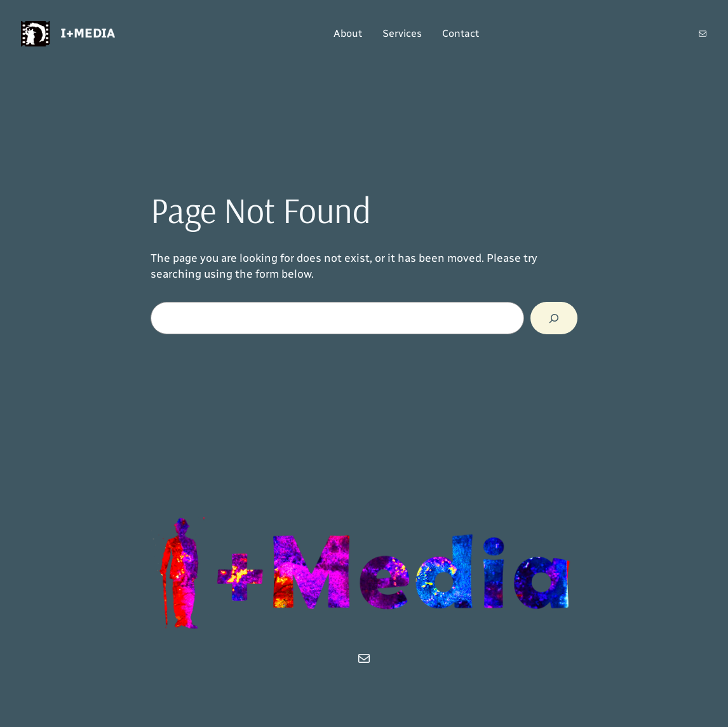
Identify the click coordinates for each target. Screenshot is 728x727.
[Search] (554, 318)
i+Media (88, 33)
